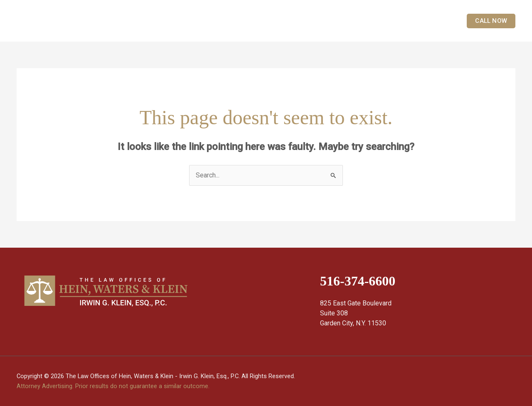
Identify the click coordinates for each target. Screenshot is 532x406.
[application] (336, 21)
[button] (487, 21)
